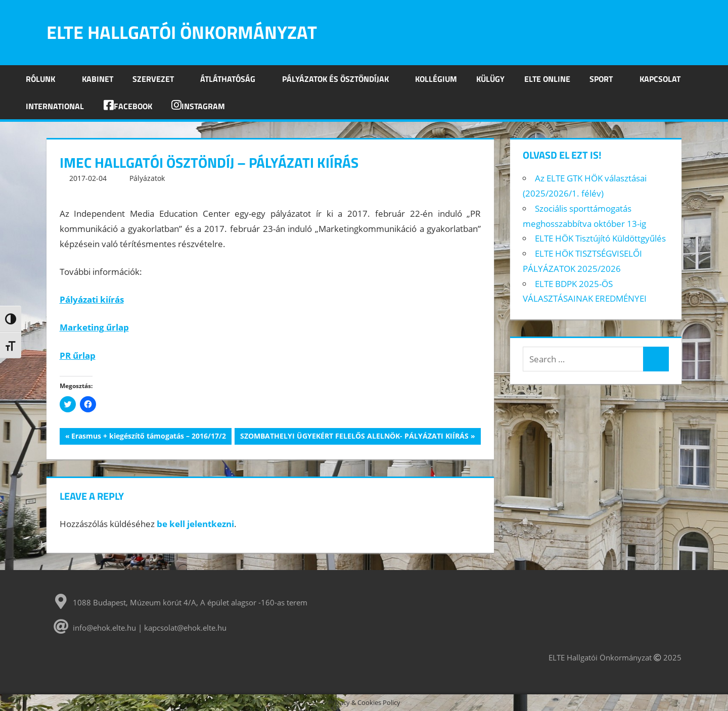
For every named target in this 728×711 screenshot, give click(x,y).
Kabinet (98, 79)
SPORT (607, 79)
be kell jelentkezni (195, 524)
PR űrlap (78, 355)
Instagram (198, 106)
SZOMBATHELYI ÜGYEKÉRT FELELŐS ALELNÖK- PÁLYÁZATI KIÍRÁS (354, 437)
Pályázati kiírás (92, 299)
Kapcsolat (660, 79)
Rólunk (46, 79)
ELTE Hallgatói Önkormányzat (182, 32)
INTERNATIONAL (55, 106)
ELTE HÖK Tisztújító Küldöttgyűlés (600, 238)
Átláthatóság (233, 79)
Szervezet (159, 79)
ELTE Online (547, 79)
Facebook (128, 106)
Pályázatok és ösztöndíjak (341, 79)
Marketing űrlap (94, 327)
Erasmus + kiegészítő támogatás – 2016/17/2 (148, 437)
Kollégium (436, 79)
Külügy (490, 79)
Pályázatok (147, 178)
